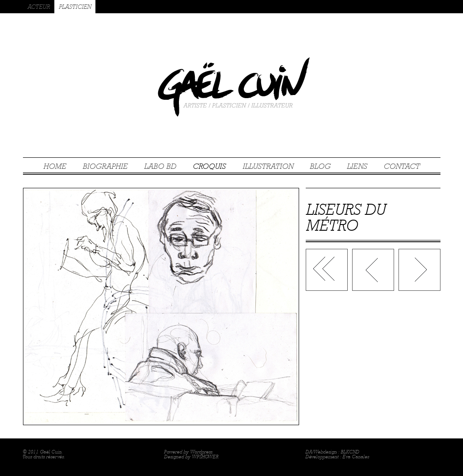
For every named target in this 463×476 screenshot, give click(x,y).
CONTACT (402, 166)
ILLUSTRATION (268, 166)
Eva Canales (356, 457)
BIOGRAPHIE (105, 166)
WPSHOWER (205, 457)
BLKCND (350, 452)
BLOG (320, 166)
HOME (55, 166)
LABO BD (160, 166)
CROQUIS (209, 166)
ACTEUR (39, 7)
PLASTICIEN (75, 7)
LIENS (357, 166)
